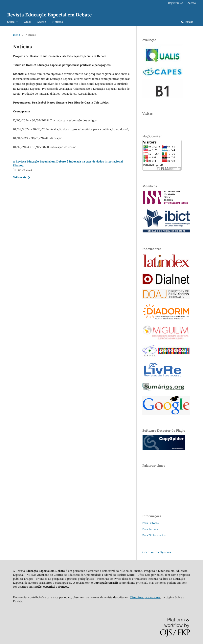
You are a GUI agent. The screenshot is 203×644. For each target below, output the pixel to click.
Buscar (187, 22)
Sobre (11, 22)
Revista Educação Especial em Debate (49, 15)
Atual (27, 22)
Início (17, 35)
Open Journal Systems (157, 552)
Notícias (57, 22)
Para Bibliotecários (154, 535)
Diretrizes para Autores (145, 597)
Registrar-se (176, 3)
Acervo (42, 22)
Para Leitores (150, 523)
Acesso (192, 3)
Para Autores (150, 529)
